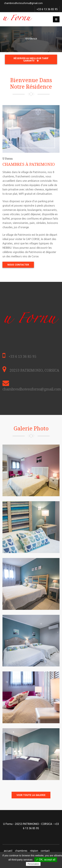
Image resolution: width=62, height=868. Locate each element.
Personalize (33, 864)
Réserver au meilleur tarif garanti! (31, 59)
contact (45, 851)
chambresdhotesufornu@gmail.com (23, 3)
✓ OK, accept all (46, 860)
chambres (21, 851)
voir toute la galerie (31, 795)
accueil (8, 851)
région (34, 851)
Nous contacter (18, 265)
